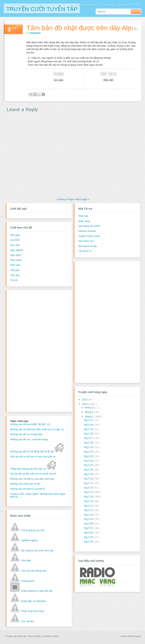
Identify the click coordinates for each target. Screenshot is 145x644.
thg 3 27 (89, 438)
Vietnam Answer (87, 231)
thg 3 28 (89, 434)
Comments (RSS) (51, 636)
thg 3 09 (89, 519)
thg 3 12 (89, 506)
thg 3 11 (89, 510)
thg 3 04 (89, 542)
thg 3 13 (89, 501)
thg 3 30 (89, 425)
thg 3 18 (89, 479)
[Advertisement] (25, 351)
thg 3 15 (89, 492)
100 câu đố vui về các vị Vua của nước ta (33, 457)
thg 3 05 (89, 537)
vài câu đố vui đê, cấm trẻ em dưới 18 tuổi (33, 474)
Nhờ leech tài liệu (88, 246)
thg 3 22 (89, 461)
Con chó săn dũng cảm (34, 571)
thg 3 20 (89, 470)
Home (136, 5)
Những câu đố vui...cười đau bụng (29, 439)
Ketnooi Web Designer (131, 636)
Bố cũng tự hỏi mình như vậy (37, 551)
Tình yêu (15, 275)
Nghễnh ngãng (29, 540)
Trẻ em (14, 280)
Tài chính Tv (85, 251)
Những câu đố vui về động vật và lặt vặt (37, 451)
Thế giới (15, 270)
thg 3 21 (89, 465)
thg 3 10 (89, 515)
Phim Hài (83, 216)
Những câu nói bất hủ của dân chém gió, (33, 479)
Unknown (35, 33)
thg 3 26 (89, 443)
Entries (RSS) (35, 636)
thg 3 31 (89, 420)
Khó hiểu (26, 561)
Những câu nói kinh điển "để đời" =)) (30, 424)
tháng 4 (89, 412)
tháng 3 (89, 417)
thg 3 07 (89, 528)
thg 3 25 (89, 447)
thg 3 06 (89, 533)
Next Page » (83, 199)
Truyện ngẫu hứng (86, 5)
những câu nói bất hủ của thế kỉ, (28, 489)
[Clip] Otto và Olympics (34, 601)
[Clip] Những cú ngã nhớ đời (37, 591)
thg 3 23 (89, 456)
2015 (85, 400)
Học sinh (15, 245)
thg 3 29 (89, 429)
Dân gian (15, 235)
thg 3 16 (89, 488)
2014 (85, 404)
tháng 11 (90, 407)
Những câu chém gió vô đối (25, 484)
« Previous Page (65, 199)
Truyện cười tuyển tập (42, 9)
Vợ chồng (106, 5)
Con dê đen (28, 621)
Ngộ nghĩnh (17, 250)
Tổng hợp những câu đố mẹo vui (33, 469)
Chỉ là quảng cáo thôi (33, 530)
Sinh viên (15, 265)
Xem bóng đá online (89, 226)
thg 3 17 (89, 483)
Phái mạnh (16, 260)
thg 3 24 (89, 452)
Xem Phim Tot (86, 241)
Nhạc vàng (84, 221)
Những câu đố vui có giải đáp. (27, 434)
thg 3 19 (89, 474)
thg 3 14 (89, 497)
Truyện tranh (122, 5)
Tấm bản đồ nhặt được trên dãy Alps (81, 28)
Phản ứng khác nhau (33, 611)
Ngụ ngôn (16, 255)
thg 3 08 (89, 524)
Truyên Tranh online (89, 236)
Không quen (28, 581)
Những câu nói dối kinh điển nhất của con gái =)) (37, 429)
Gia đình (15, 240)
